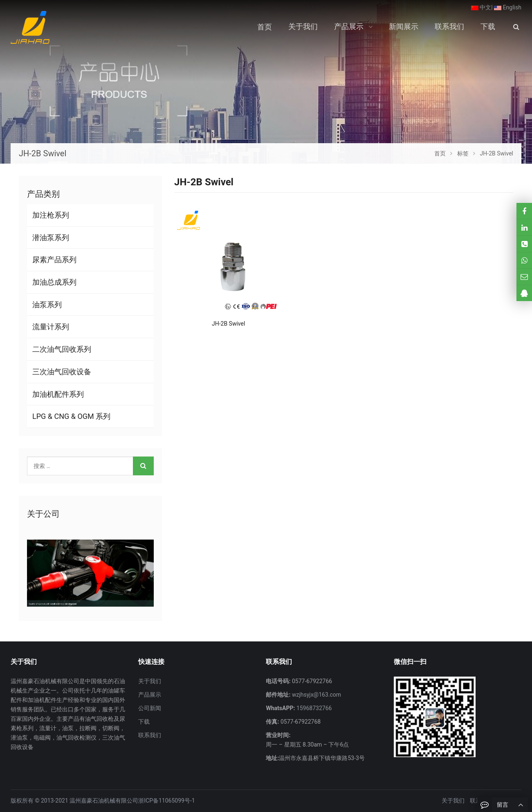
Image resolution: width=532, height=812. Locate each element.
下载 (144, 722)
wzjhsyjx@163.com (316, 695)
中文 (481, 7)
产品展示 (150, 695)
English (508, 7)
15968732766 (313, 708)
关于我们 (150, 681)
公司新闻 (150, 708)
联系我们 (150, 735)
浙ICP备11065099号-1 (166, 801)
